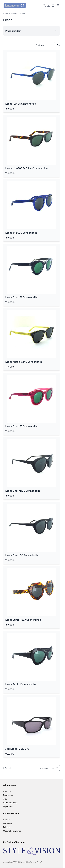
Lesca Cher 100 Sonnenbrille (22, 555)
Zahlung (7, 827)
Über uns (7, 791)
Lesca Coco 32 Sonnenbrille (21, 297)
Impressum (8, 806)
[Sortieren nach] (44, 45)
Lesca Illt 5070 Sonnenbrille (21, 233)
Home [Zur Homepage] (6, 14)
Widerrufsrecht (10, 803)
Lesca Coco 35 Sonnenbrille (21, 426)
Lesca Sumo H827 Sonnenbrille (23, 620)
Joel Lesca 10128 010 (17, 749)
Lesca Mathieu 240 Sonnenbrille (24, 362)
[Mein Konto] (49, 5)
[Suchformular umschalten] (44, 5)
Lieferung (7, 823)
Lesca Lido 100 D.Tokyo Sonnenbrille (26, 168)
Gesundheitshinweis (12, 831)
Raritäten (14, 14)
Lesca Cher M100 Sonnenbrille (23, 491)
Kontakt (7, 820)
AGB (5, 799)
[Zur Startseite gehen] (15, 5)
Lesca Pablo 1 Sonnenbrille (21, 684)
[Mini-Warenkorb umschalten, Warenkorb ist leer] (53, 5)
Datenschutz (9, 795)
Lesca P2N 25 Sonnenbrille (21, 104)
